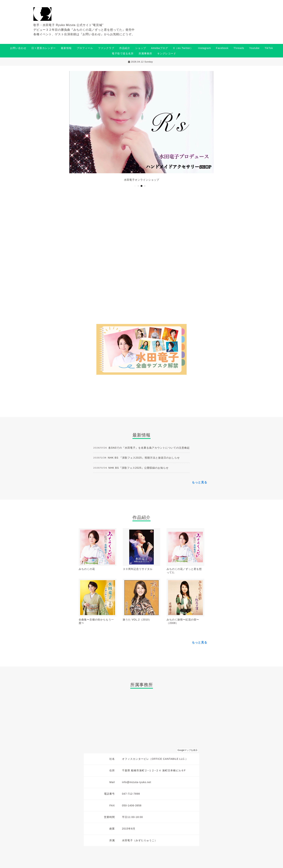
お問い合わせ (18, 48)
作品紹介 (125, 48)
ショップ (141, 48)
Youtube (254, 48)
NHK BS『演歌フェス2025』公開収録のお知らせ (139, 468)
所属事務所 (145, 53)
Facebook (222, 48)
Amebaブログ (160, 48)
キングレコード (167, 53)
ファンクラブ (106, 48)
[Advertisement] (141, 257)
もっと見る (200, 482)
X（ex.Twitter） (183, 48)
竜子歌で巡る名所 (123, 53)
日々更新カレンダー (44, 48)
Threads (239, 48)
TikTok (269, 48)
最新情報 (66, 48)
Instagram (204, 48)
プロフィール (85, 48)
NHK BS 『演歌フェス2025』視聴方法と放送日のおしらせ (144, 458)
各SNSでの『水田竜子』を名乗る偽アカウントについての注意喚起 (149, 448)
